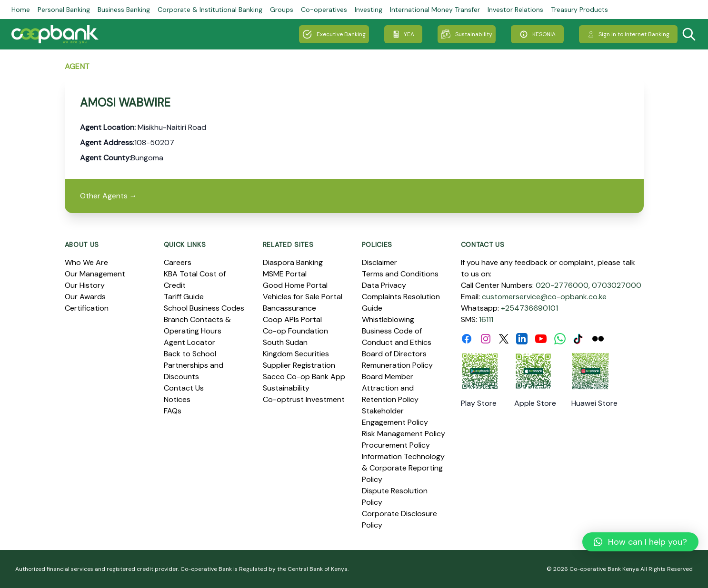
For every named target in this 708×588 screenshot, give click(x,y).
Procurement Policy (396, 445)
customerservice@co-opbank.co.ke (544, 297)
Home (21, 10)
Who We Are (86, 262)
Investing (369, 10)
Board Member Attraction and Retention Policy (390, 388)
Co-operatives (324, 10)
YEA (403, 34)
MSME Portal (285, 274)
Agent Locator (189, 342)
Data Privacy (384, 285)
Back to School (190, 354)
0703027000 (617, 285)
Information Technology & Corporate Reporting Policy (403, 468)
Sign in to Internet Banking (628, 34)
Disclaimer (379, 262)
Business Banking (124, 10)
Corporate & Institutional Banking (210, 10)
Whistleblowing (388, 319)
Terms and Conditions (400, 274)
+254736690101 (529, 308)
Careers (178, 262)
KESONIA (537, 34)
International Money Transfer (435, 10)
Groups (282, 10)
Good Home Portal (295, 285)
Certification (87, 308)
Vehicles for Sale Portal (303, 297)
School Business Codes (204, 308)
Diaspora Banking (293, 262)
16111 (486, 319)
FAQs (173, 411)
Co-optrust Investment (304, 399)
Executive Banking (334, 34)
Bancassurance (289, 308)
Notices (177, 399)
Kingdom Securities (296, 354)
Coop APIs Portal (292, 319)
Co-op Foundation (295, 331)
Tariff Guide (184, 297)
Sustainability (467, 34)
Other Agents (109, 196)
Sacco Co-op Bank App (304, 377)
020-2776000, (563, 285)
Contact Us (184, 388)
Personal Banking (64, 10)
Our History (85, 285)
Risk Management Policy (404, 434)
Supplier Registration (299, 365)
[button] (640, 542)
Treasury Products (579, 10)
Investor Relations (515, 10)
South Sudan (285, 342)
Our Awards (85, 297)
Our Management (95, 274)
